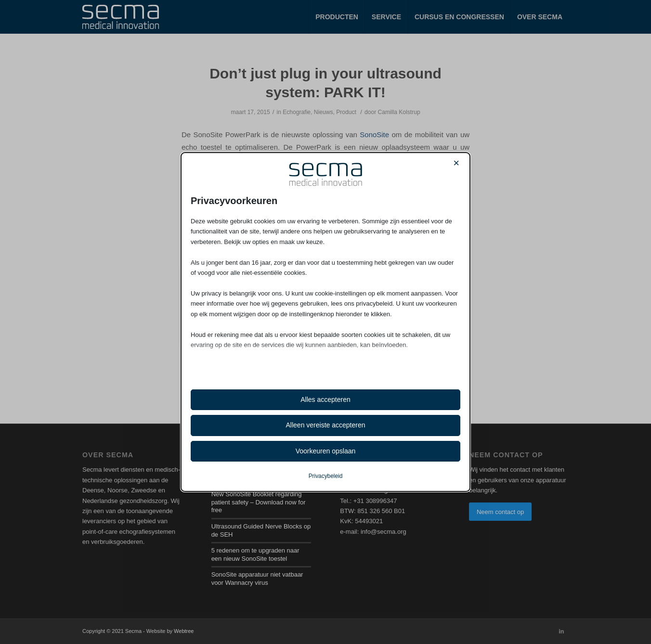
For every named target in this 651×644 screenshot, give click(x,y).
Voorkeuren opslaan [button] (326, 451)
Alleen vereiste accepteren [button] (326, 425)
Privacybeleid (326, 476)
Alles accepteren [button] (325, 399)
